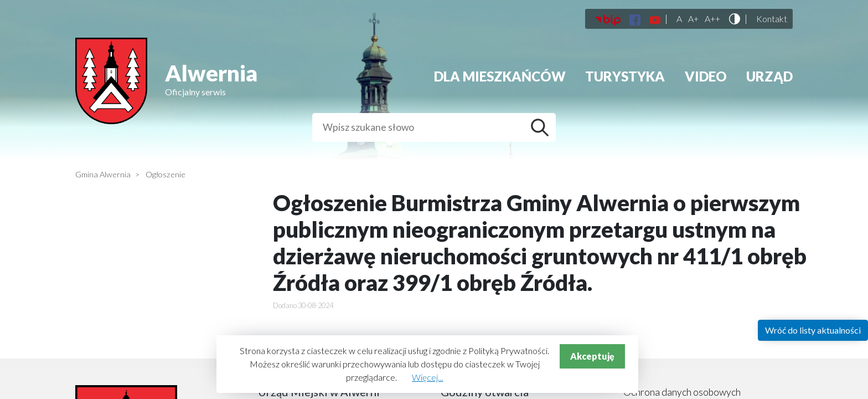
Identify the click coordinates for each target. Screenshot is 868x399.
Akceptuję (592, 356)
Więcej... (427, 377)
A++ (712, 19)
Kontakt (772, 19)
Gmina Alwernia (103, 174)
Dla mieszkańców (500, 76)
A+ (693, 19)
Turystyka (625, 76)
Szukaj (542, 127)
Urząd (769, 76)
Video (706, 76)
